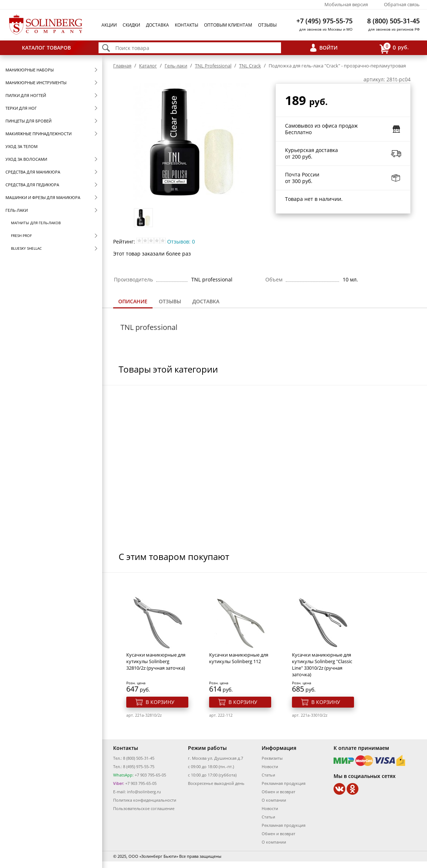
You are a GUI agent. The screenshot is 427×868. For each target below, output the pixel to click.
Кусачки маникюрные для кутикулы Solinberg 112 (239, 658)
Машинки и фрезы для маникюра (43, 197)
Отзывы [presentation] (170, 301)
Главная (122, 66)
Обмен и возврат (278, 792)
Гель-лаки (17, 210)
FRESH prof (21, 236)
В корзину (160, 702)
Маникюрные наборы (30, 70)
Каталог (148, 66)
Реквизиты (272, 758)
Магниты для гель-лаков (36, 223)
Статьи (268, 775)
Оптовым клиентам (228, 25)
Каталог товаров (46, 48)
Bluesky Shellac (26, 248)
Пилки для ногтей (26, 95)
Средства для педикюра (32, 185)
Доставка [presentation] (206, 301)
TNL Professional (213, 66)
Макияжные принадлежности (39, 134)
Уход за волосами (26, 159)
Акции (109, 25)
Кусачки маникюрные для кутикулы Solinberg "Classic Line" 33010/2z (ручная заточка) (322, 665)
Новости (270, 766)
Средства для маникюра (33, 172)
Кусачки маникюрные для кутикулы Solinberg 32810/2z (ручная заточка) (156, 661)
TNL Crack (250, 66)
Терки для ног (21, 108)
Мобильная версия (346, 4)
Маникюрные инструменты (36, 83)
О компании (274, 800)
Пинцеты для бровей (28, 121)
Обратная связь (402, 4)
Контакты (186, 25)
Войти (328, 48)
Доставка (157, 25)
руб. (394, 48)
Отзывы (267, 25)
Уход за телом (22, 146)
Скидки (131, 25)
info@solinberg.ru (144, 792)
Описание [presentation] (133, 301)
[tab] (133, 302)
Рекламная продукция (284, 783)
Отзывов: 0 (181, 242)
